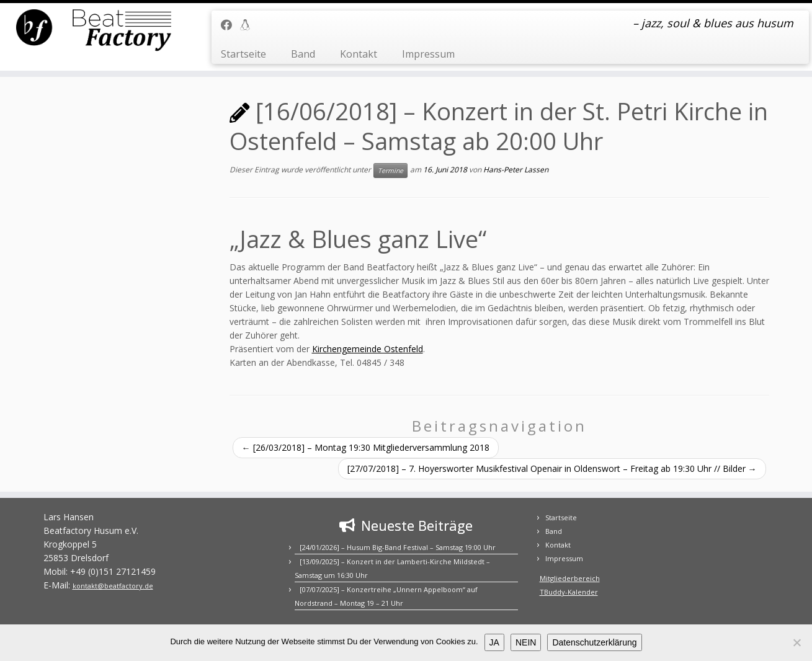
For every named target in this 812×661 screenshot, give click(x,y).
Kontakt (359, 54)
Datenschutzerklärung (594, 642)
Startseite (243, 54)
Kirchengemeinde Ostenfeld (368, 349)
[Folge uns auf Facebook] (230, 25)
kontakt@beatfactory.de (113, 586)
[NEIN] (796, 642)
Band (303, 54)
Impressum (428, 54)
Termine (390, 171)
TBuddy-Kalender (569, 592)
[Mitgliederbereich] (249, 25)
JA (494, 642)
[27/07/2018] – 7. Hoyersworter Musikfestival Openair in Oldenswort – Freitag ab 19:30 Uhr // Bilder (552, 468)
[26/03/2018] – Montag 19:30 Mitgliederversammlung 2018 (366, 447)
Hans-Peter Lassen (516, 170)
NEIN (526, 642)
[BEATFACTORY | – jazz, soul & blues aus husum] (94, 31)
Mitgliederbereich (570, 578)
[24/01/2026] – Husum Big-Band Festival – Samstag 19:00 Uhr (398, 547)
